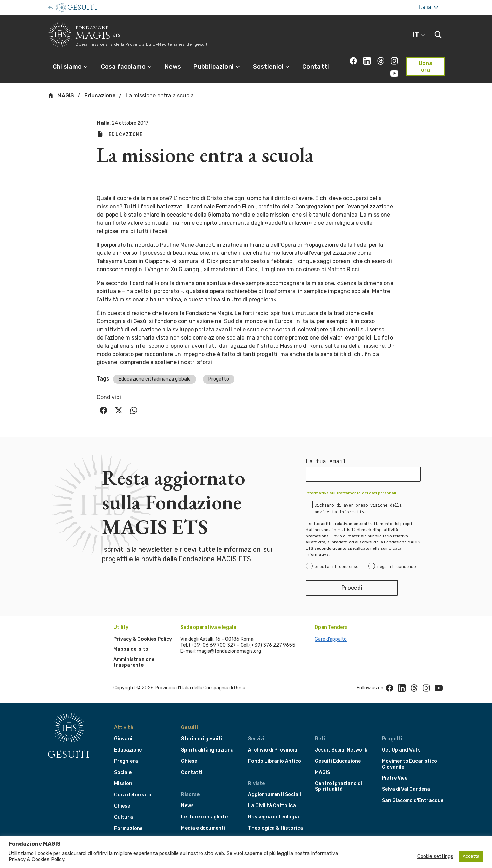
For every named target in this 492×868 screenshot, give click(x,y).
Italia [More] (429, 7)
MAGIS (61, 95)
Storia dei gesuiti (202, 739)
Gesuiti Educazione (338, 761)
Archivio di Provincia (273, 750)
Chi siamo (71, 67)
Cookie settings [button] (435, 856)
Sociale (123, 773)
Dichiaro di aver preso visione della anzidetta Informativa (358, 508)
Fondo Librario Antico (275, 761)
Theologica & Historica (276, 828)
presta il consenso (337, 566)
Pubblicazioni (217, 67)
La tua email (326, 461)
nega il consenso (397, 566)
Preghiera (126, 761)
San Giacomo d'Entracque (413, 801)
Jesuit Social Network (341, 750)
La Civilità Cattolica (272, 806)
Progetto (219, 379)
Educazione (100, 95)
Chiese (122, 806)
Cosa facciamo (127, 67)
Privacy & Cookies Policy (143, 639)
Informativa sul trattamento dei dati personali (351, 493)
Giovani (123, 739)
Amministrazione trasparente (134, 663)
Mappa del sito (131, 649)
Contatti (316, 67)
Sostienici (271, 67)
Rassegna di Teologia (274, 817)
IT (419, 35)
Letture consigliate (204, 817)
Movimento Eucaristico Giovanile (409, 764)
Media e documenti (203, 828)
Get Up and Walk (401, 750)
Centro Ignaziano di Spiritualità (339, 786)
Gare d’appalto (331, 639)
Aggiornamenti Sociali (275, 794)
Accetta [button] (471, 856)
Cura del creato (133, 795)
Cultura (124, 817)
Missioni (124, 783)
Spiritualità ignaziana (207, 750)
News (173, 67)
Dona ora (426, 66)
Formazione (128, 829)
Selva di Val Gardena (406, 789)
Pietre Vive (395, 778)
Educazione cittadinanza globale (155, 379)
